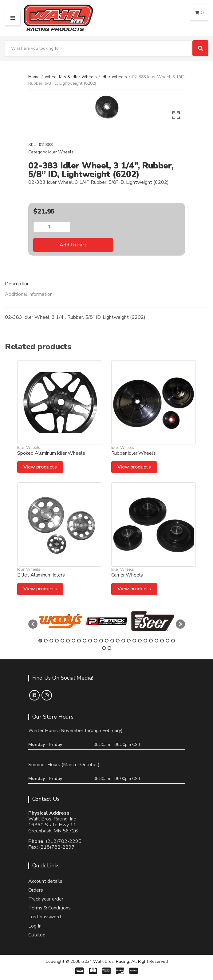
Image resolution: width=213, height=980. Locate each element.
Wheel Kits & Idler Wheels (71, 77)
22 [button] (156, 641)
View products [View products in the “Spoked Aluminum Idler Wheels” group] (40, 467)
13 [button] (107, 641)
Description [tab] (17, 284)
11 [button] (96, 641)
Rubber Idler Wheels (134, 453)
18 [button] (134, 641)
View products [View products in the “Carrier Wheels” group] (134, 589)
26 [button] (104, 648)
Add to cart (73, 245)
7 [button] (73, 641)
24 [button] (168, 641)
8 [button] (79, 641)
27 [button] (109, 648)
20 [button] (145, 641)
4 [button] (57, 641)
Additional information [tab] (29, 294)
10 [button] (90, 641)
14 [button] (112, 641)
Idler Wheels (114, 77)
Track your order (46, 899)
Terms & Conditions (49, 908)
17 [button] (129, 641)
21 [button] (151, 641)
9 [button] (85, 641)
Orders (36, 890)
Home (34, 77)
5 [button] (62, 641)
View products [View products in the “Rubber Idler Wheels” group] (134, 467)
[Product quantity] (52, 227)
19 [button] (140, 641)
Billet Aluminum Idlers (41, 575)
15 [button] (118, 641)
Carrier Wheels (127, 575)
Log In (35, 926)
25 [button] (173, 641)
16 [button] (123, 641)
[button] (33, 624)
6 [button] (68, 641)
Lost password (45, 917)
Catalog (37, 935)
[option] (61, 621)
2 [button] (46, 641)
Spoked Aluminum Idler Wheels (51, 453)
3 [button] (51, 641)
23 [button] (162, 641)
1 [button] (40, 641)
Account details (45, 881)
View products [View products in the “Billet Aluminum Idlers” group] (40, 589)
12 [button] (101, 641)
